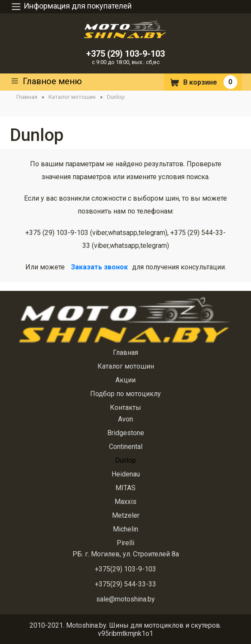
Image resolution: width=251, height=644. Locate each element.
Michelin (125, 529)
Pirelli (125, 543)
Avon (125, 419)
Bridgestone (126, 433)
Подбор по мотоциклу (125, 394)
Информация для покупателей (71, 7)
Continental (126, 447)
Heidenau (126, 474)
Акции (125, 380)
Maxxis (125, 502)
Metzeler (126, 515)
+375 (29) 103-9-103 (125, 54)
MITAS (125, 488)
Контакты (125, 407)
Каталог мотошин (72, 97)
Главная (27, 97)
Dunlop (116, 97)
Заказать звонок (99, 267)
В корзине (200, 82)
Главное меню (46, 82)
